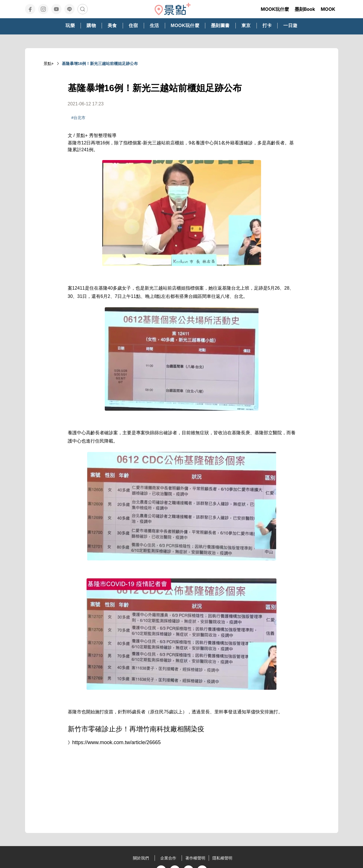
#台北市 (79, 118)
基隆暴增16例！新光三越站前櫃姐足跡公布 (100, 64)
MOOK (328, 9)
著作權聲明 (195, 858)
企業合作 (168, 858)
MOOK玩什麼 (275, 9)
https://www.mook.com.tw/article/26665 (117, 742)
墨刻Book (305, 9)
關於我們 (141, 858)
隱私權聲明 (222, 858)
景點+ (49, 64)
